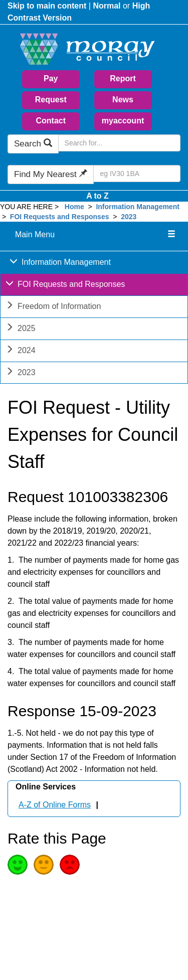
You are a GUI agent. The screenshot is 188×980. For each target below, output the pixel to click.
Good (18, 865)
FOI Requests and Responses (60, 217)
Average (44, 865)
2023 (129, 217)
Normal (107, 6)
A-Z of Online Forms (55, 805)
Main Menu (35, 234)
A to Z (98, 196)
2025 (21, 329)
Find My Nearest (51, 174)
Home (74, 207)
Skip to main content (47, 6)
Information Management (137, 207)
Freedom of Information (53, 307)
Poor (70, 865)
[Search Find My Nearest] (137, 174)
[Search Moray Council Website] (119, 143)
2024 (21, 351)
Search (33, 144)
